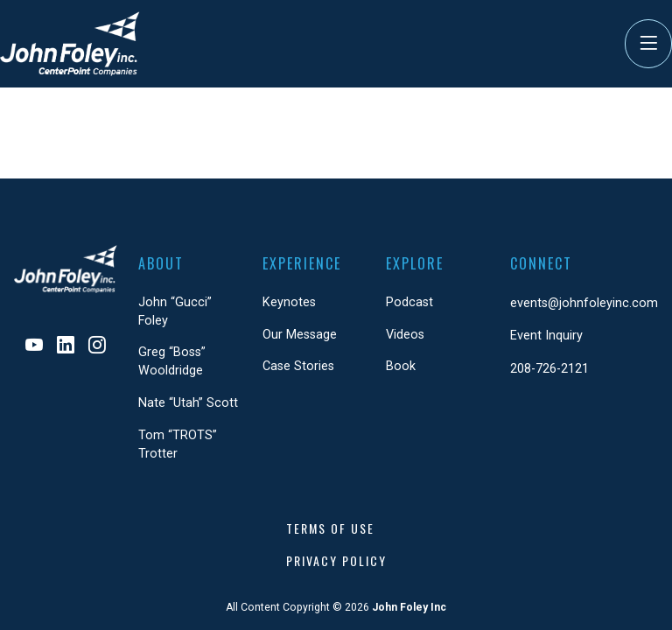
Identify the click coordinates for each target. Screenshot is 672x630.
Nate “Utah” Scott (188, 403)
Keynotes (289, 302)
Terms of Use (330, 528)
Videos (405, 335)
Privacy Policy (336, 560)
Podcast (409, 302)
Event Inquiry (546, 336)
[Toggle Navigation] (648, 44)
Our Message (300, 335)
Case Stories (298, 366)
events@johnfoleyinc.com (584, 303)
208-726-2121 (549, 369)
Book (401, 366)
